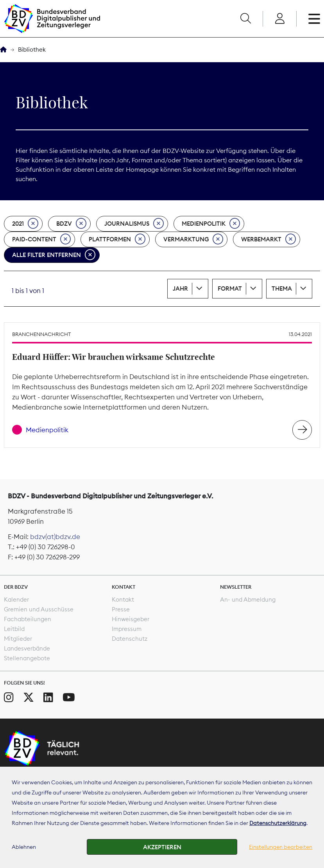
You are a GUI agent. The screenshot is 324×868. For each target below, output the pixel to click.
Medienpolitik (211, 224)
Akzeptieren (162, 847)
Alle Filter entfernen (54, 255)
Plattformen (117, 239)
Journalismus (134, 224)
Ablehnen (24, 847)
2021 (25, 224)
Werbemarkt (269, 239)
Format (230, 288)
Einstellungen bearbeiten (281, 847)
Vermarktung (193, 239)
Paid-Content (41, 239)
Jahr (180, 288)
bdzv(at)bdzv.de (55, 537)
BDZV (71, 224)
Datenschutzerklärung (278, 823)
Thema (282, 288)
